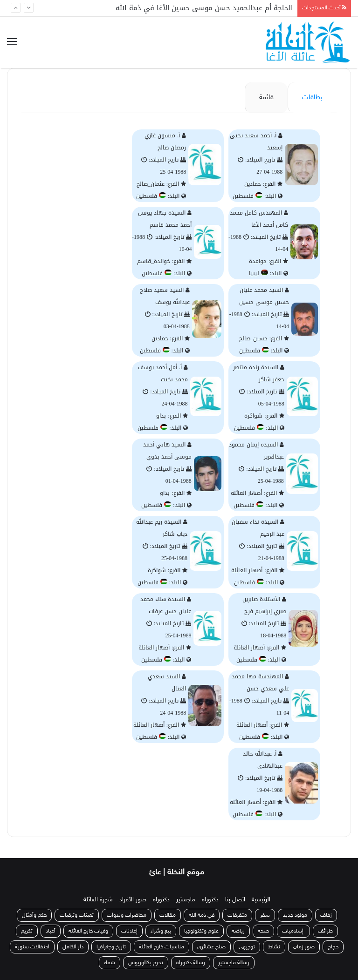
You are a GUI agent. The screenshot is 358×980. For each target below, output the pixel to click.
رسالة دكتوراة (191, 963)
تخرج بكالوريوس (146, 963)
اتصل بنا (235, 900)
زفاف (326, 915)
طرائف (325, 931)
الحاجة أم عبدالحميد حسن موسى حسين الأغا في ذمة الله (204, 8)
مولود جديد (295, 915)
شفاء (110, 963)
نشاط (274, 947)
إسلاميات (293, 931)
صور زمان (304, 947)
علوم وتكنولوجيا (201, 931)
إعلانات (129, 931)
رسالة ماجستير (234, 963)
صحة (263, 931)
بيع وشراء (161, 931)
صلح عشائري (211, 947)
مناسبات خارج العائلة (162, 947)
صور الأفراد (133, 900)
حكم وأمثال (34, 915)
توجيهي (247, 947)
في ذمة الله (202, 915)
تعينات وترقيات (77, 915)
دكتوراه (210, 900)
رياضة (238, 931)
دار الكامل (73, 947)
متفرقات (237, 915)
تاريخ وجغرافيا (111, 947)
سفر (265, 915)
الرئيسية (261, 900)
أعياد (51, 931)
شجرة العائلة (98, 900)
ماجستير (186, 900)
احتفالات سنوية (32, 947)
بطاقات (312, 98)
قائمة (266, 98)
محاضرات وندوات (127, 915)
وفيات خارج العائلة (88, 931)
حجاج (333, 947)
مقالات (168, 915)
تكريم (27, 931)
